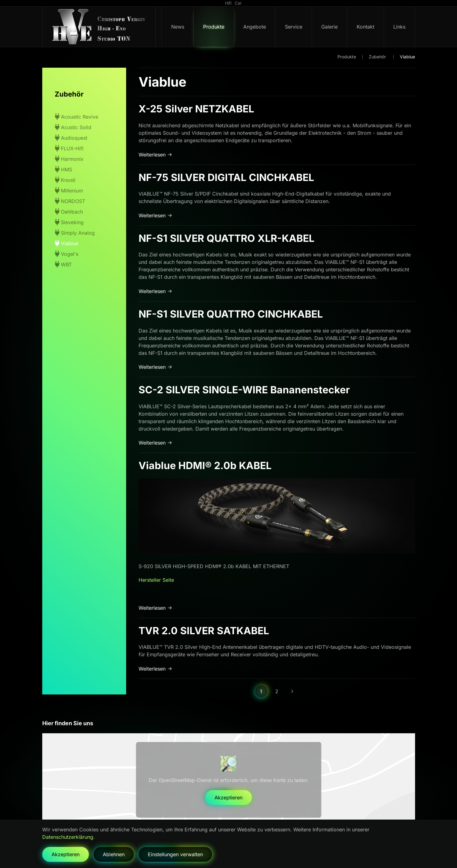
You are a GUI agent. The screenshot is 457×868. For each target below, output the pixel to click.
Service (294, 27)
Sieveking (69, 222)
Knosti (65, 180)
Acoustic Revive (76, 117)
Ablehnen (114, 854)
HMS (63, 169)
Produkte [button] (214, 27)
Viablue (66, 243)
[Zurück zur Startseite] (99, 27)
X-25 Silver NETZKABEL (196, 109)
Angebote (255, 27)
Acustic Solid (73, 127)
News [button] (178, 27)
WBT (63, 264)
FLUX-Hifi (69, 148)
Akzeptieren (229, 798)
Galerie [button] (329, 27)
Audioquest (71, 138)
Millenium (69, 190)
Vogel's (66, 254)
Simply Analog (75, 233)
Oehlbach (69, 212)
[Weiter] (292, 691)
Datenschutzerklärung (68, 837)
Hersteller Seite (156, 580)
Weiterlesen (152, 155)
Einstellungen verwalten (175, 854)
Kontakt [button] (366, 27)
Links (399, 27)
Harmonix (69, 159)
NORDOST (70, 201)
